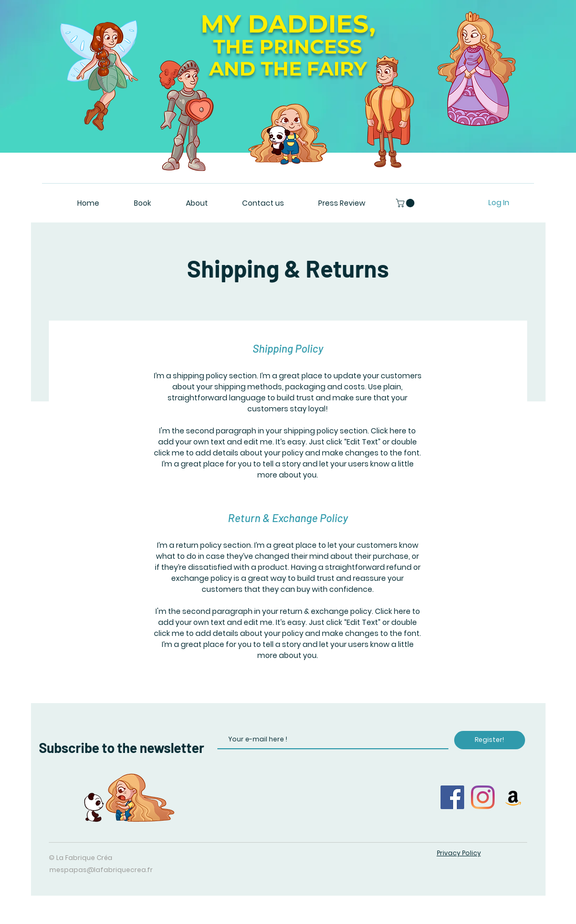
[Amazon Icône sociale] (513, 797)
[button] (406, 203)
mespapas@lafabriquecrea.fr (101, 870)
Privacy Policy (459, 853)
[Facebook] (452, 797)
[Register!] (490, 740)
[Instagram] (483, 797)
